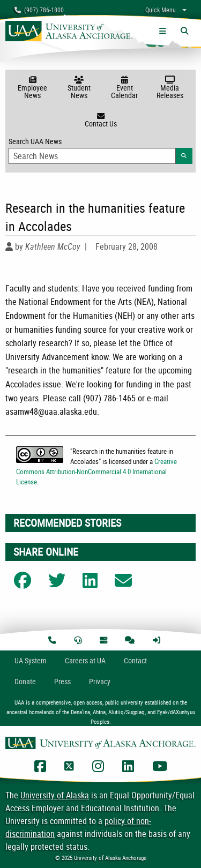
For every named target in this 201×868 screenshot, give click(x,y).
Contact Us (100, 121)
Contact (135, 660)
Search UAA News (100, 150)
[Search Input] (92, 156)
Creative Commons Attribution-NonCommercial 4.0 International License (96, 472)
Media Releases (170, 88)
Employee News (32, 88)
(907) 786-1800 (39, 10)
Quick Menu (161, 10)
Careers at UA (85, 660)
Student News (79, 88)
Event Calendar (125, 88)
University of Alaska (55, 795)
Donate (25, 681)
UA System (31, 660)
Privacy (100, 681)
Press (62, 681)
